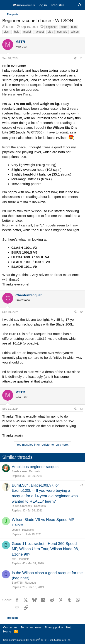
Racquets (35, 471)
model (27, 32)
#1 (81, 58)
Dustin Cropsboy (22, 506)
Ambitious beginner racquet (35, 467)
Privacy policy (54, 627)
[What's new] (71, 5)
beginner (51, 27)
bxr (14, 559)
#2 (81, 312)
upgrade (62, 32)
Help (69, 627)
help (17, 32)
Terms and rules (31, 627)
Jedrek (16, 530)
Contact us (10, 627)
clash (7, 32)
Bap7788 (17, 583)
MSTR (10, 27)
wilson (75, 32)
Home (7, 631)
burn (74, 27)
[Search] (80, 5)
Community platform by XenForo (37, 640)
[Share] (75, 58)
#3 (81, 409)
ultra (50, 32)
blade (64, 27)
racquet (39, 32)
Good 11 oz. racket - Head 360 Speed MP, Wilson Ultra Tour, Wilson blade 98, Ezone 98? (45, 549)
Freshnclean (19, 471)
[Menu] (6, 5)
